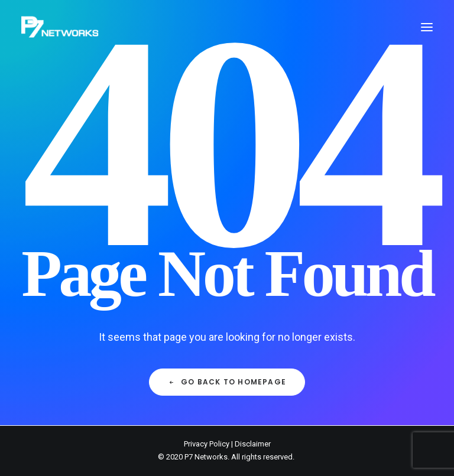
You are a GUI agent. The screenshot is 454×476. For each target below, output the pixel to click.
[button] (427, 27)
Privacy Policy (207, 444)
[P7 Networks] (60, 27)
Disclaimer (253, 444)
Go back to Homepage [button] (227, 382)
